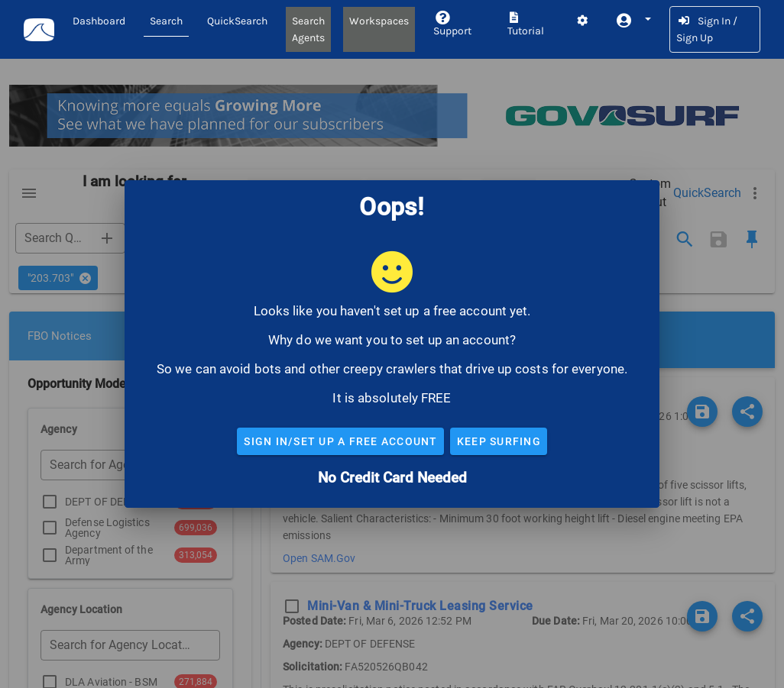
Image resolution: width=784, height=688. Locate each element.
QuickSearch (237, 21)
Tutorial (526, 25)
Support (452, 25)
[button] (633, 21)
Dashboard (99, 21)
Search (166, 21)
